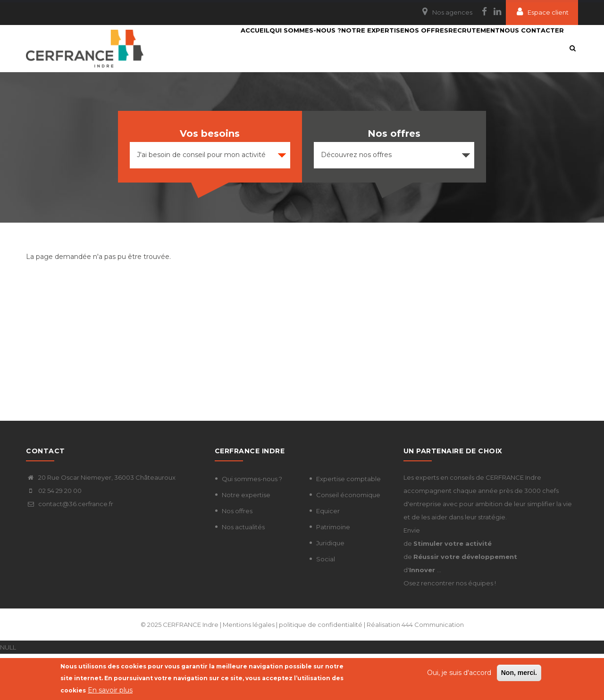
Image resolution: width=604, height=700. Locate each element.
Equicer (328, 557)
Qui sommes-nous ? (268, 48)
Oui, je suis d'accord (459, 673)
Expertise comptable (348, 525)
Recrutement (471, 48)
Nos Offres (412, 48)
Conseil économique (348, 541)
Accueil (206, 48)
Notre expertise (347, 48)
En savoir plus (110, 690)
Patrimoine (333, 573)
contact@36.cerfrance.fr (70, 550)
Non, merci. (519, 673)
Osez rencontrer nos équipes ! (450, 629)
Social (326, 605)
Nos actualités (243, 573)
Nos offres (237, 557)
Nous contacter (224, 95)
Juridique (330, 589)
